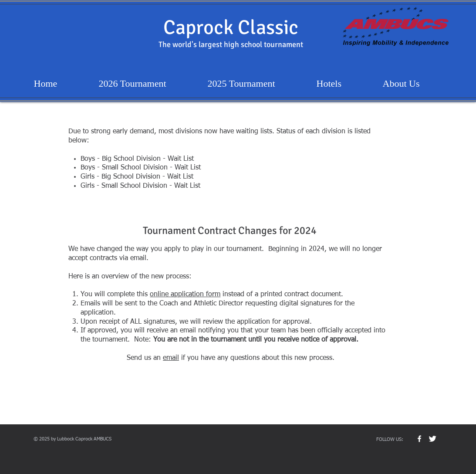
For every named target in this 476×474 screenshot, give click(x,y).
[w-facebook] (419, 439)
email (171, 358)
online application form (185, 295)
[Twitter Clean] (432, 439)
